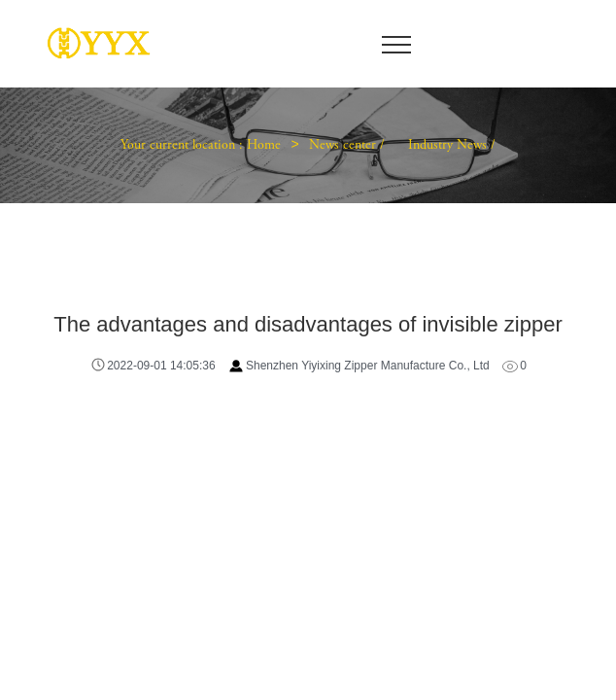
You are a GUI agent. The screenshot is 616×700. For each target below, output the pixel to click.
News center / (349, 146)
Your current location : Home (201, 146)
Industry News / (452, 146)
